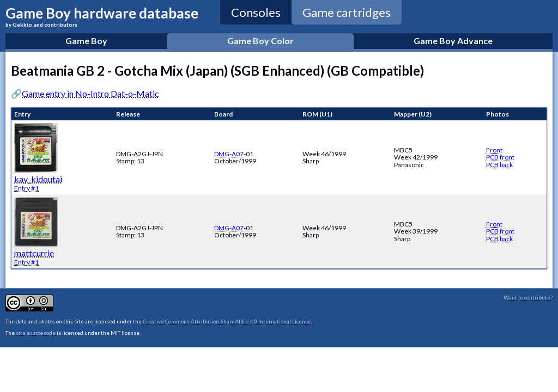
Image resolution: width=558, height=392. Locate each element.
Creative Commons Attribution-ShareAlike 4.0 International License (227, 321)
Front (494, 150)
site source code (36, 333)
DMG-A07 (229, 154)
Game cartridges (347, 12)
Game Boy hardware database (102, 16)
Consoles (256, 12)
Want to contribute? (528, 297)
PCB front (500, 157)
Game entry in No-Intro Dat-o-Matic (90, 93)
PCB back (499, 165)
